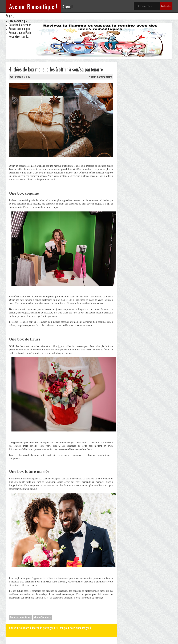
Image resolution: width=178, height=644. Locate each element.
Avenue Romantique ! (33, 6)
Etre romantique (18, 21)
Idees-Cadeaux (42, 617)
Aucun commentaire (100, 77)
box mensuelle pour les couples (44, 207)
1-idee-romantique (20, 617)
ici (59, 346)
